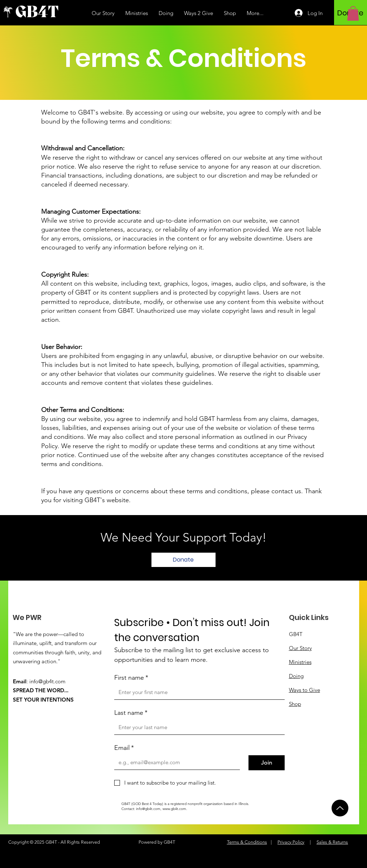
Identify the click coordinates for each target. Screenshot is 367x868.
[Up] (340, 808)
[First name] (197, 692)
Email (124, 748)
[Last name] (197, 727)
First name (131, 678)
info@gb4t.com (47, 681)
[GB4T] (48, 13)
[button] (353, 13)
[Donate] (183, 560)
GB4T (296, 634)
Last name (131, 713)
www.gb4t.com (174, 809)
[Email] (175, 762)
